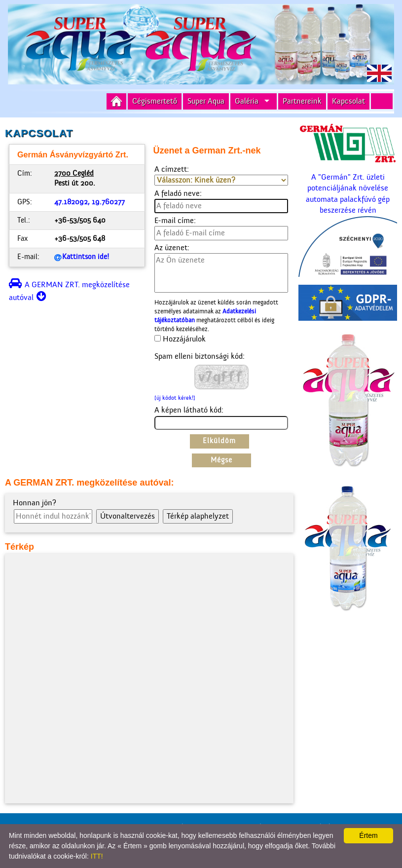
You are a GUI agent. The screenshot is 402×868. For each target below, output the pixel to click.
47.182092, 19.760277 (90, 202)
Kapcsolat (348, 101)
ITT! (97, 856)
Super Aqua (206, 101)
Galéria (247, 101)
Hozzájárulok (184, 339)
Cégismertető (155, 101)
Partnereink (302, 101)
